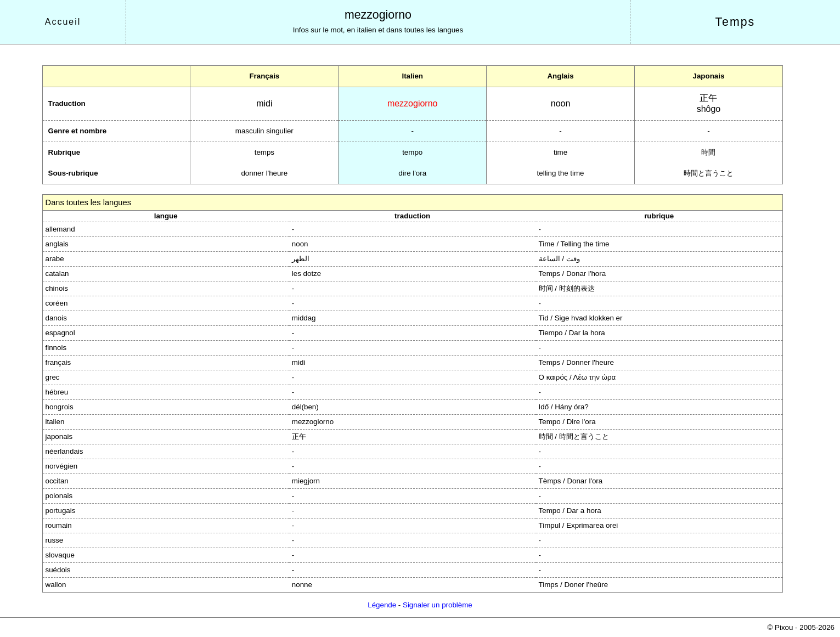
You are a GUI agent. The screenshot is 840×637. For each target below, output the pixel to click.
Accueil (63, 22)
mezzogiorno (378, 15)
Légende (382, 605)
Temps (735, 22)
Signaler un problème (438, 605)
